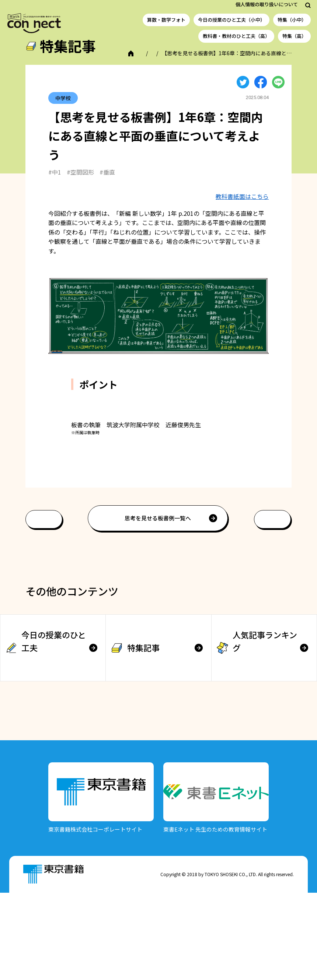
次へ (272, 607)
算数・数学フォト (166, 20)
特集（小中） (292, 20)
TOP (44, 62)
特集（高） (294, 36)
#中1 (55, 180)
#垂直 (107, 180)
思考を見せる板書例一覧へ (158, 606)
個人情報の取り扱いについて (267, 4)
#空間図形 (80, 180)
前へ (44, 607)
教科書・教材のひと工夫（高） (236, 36)
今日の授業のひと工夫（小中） (231, 20)
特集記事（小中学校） (85, 62)
